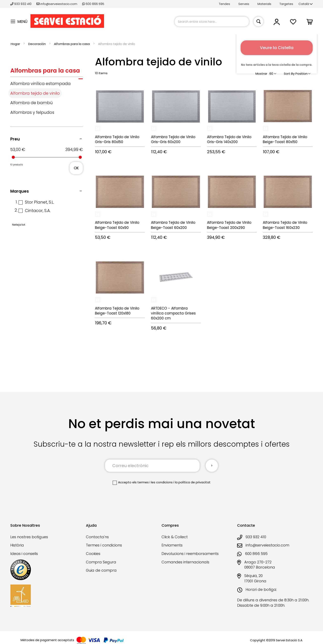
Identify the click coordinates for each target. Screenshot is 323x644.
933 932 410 (21, 4)
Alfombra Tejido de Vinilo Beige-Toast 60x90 (117, 225)
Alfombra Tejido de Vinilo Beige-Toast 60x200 (173, 225)
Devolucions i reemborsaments (190, 554)
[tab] (47, 72)
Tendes (225, 4)
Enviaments (172, 545)
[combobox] (212, 22)
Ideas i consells (24, 554)
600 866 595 (93, 4)
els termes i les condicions (152, 482)
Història (17, 545)
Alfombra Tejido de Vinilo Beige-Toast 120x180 (117, 311)
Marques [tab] (20, 191)
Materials (264, 4)
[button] (306, 4)
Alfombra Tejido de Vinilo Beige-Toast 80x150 (285, 139)
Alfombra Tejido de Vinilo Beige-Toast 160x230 (285, 225)
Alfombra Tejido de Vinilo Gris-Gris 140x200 (229, 139)
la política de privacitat (193, 482)
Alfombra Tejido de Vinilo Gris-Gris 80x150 (117, 139)
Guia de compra (101, 570)
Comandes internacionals (185, 562)
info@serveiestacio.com (57, 4)
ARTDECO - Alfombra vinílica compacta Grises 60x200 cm (173, 313)
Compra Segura (101, 562)
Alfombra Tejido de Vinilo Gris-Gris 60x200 (173, 139)
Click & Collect (175, 537)
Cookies (93, 554)
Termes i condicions (104, 545)
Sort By (289, 74)
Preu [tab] (15, 139)
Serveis (244, 4)
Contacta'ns (97, 537)
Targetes (286, 4)
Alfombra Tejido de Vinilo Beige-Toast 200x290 (229, 225)
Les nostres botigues (29, 537)
